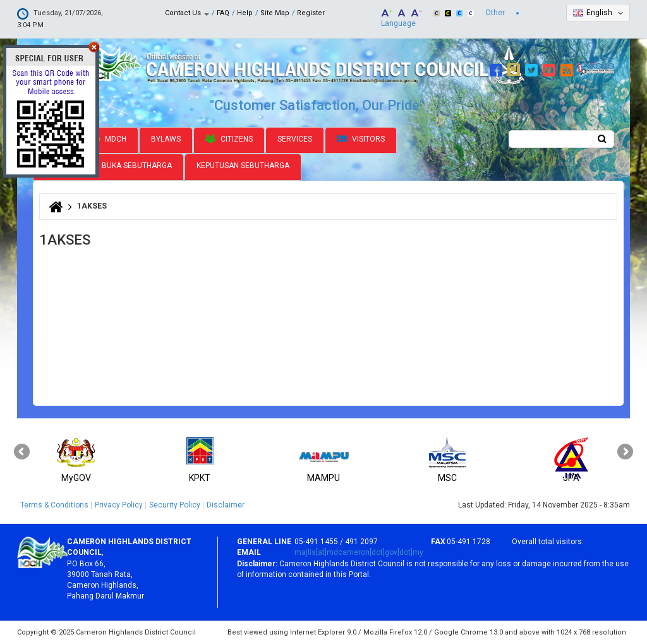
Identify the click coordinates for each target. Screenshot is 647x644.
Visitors (361, 139)
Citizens (229, 139)
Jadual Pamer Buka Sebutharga (108, 166)
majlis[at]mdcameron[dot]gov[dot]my (359, 552)
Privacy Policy (119, 505)
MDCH (109, 139)
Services (295, 139)
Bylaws (166, 139)
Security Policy (175, 505)
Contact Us (187, 13)
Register (311, 13)
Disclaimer (226, 505)
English (599, 13)
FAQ (223, 13)
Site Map (275, 13)
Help (245, 13)
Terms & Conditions (54, 505)
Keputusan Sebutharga (243, 166)
